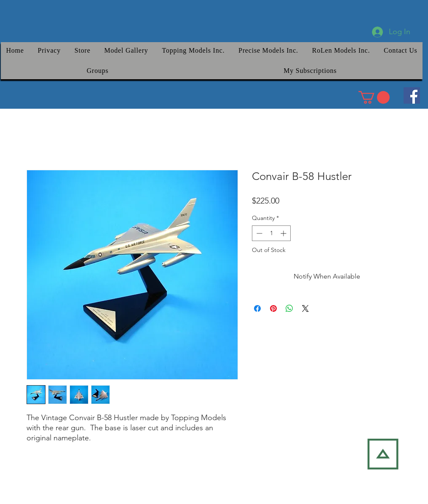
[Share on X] (305, 308)
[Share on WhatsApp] (289, 308)
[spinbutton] (271, 233)
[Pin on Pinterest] (273, 308)
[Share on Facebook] (257, 308)
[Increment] (284, 233)
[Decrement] (258, 233)
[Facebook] (412, 95)
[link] (374, 97)
